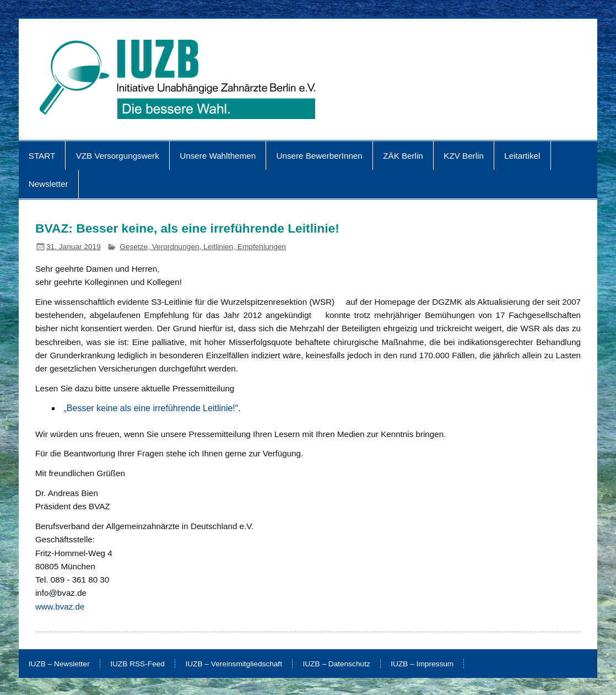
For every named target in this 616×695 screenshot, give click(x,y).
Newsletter (48, 184)
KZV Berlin (464, 156)
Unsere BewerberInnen (320, 156)
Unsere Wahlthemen (218, 156)
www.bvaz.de (60, 607)
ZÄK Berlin (403, 156)
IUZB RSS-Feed (137, 664)
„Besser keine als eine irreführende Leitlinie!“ (151, 408)
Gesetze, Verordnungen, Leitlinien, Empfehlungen (203, 247)
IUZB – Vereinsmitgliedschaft (234, 664)
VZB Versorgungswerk (118, 156)
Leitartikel (522, 156)
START (42, 156)
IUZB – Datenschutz (336, 664)
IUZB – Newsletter (59, 664)
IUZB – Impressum (422, 664)
